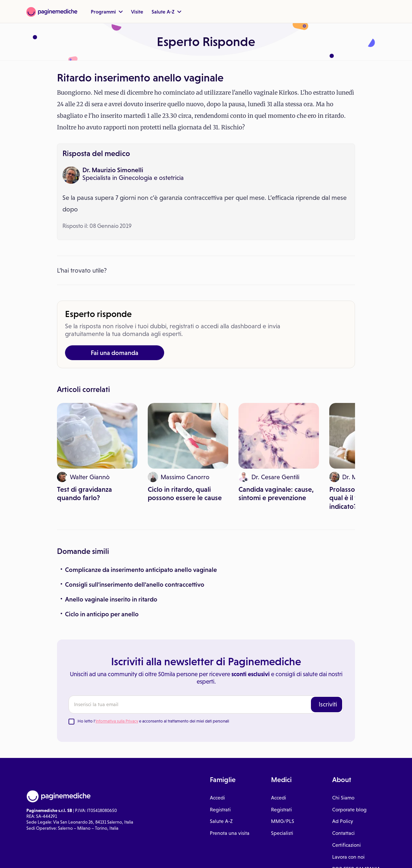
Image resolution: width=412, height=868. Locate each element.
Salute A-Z (166, 12)
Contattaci (343, 833)
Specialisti (282, 833)
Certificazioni (346, 845)
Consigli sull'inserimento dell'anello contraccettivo (135, 584)
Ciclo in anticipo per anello (102, 614)
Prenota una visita (230, 833)
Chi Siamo (343, 798)
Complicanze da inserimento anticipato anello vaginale (141, 570)
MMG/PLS (283, 821)
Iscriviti (328, 704)
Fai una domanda (115, 353)
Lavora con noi (348, 857)
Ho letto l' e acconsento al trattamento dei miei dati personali (153, 721)
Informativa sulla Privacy (117, 721)
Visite (137, 12)
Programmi (107, 12)
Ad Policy (343, 821)
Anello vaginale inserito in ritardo (111, 599)
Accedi (217, 798)
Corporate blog (349, 810)
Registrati (220, 810)
